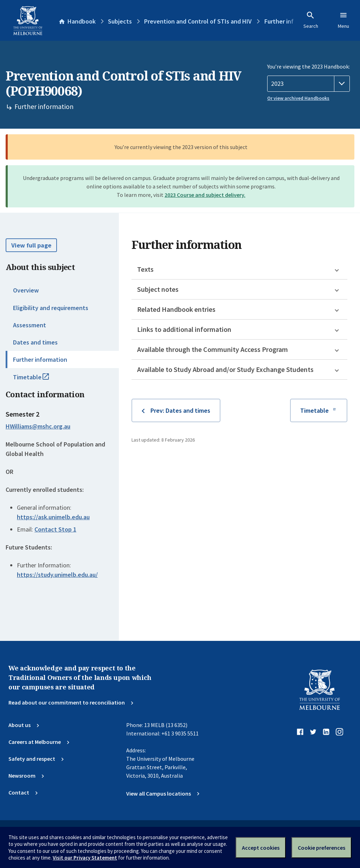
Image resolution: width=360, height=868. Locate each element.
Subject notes (158, 289)
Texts (145, 269)
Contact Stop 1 (55, 529)
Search (311, 20)
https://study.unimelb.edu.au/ (57, 575)
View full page (31, 245)
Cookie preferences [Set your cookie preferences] (322, 848)
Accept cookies (261, 848)
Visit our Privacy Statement (85, 858)
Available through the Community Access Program (213, 349)
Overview (26, 290)
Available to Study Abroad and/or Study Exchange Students (225, 369)
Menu (343, 20)
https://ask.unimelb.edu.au (53, 517)
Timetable (39, 380)
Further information (40, 359)
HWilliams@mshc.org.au (38, 426)
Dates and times (35, 342)
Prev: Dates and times (180, 410)
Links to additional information (184, 329)
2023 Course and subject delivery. (205, 195)
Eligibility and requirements (51, 308)
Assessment (30, 325)
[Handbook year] (308, 84)
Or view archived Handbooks (298, 98)
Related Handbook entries (176, 309)
